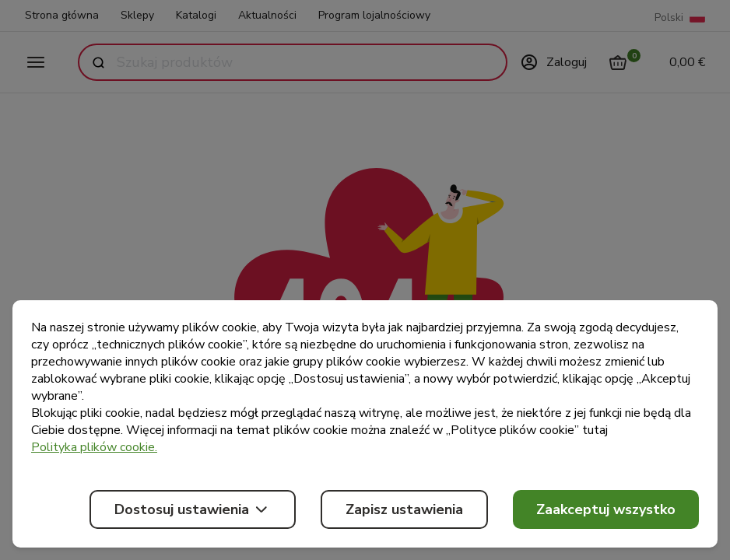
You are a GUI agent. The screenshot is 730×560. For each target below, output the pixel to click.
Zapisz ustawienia (404, 509)
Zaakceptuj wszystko (606, 509)
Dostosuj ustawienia (193, 509)
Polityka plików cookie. (94, 447)
